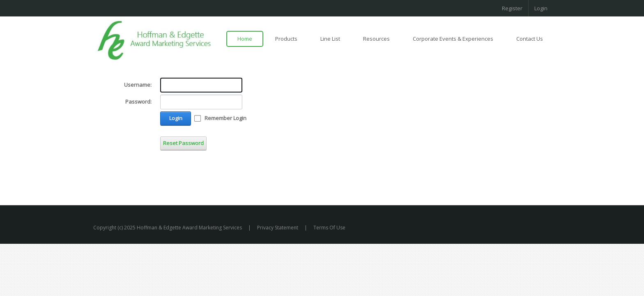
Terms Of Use (329, 228)
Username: (138, 85)
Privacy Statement (278, 228)
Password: (138, 102)
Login (541, 8)
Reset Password (183, 143)
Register (512, 8)
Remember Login (225, 118)
